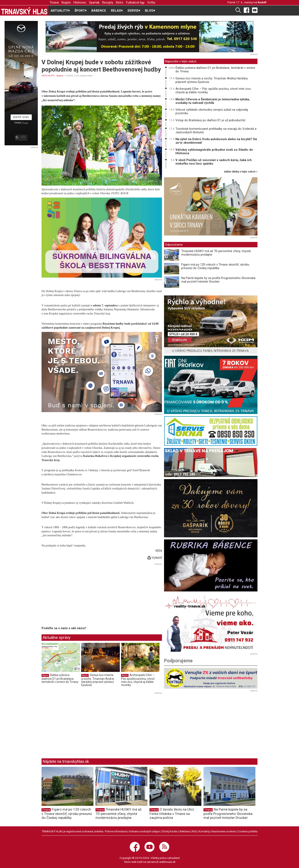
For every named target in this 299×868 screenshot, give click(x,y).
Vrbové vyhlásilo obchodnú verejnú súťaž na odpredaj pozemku (212, 111)
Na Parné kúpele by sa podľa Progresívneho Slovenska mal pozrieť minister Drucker (218, 280)
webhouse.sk (167, 862)
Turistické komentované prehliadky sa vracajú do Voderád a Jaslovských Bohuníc (216, 131)
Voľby (151, 2)
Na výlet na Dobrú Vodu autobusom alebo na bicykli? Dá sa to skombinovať (216, 141)
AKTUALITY (48, 75)
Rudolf (262, 2)
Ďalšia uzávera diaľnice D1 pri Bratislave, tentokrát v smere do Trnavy (60, 678)
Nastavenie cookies (224, 831)
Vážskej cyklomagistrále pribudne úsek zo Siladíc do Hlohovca (214, 151)
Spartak (94, 2)
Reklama (185, 831)
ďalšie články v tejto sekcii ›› (241, 172)
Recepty (108, 2)
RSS (194, 831)
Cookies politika (248, 831)
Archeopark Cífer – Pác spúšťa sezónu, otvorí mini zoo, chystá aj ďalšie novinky (138, 680)
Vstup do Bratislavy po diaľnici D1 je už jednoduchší (210, 120)
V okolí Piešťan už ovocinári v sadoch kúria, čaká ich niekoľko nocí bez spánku (214, 162)
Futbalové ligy (135, 2)
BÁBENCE (99, 11)
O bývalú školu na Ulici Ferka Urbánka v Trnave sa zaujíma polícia (172, 813)
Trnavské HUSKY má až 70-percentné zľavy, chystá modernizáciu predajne (216, 253)
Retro (120, 2)
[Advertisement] (76, 595)
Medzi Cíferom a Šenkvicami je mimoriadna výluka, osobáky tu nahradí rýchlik (213, 101)
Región (66, 2)
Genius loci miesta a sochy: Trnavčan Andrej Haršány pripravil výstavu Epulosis (98, 680)
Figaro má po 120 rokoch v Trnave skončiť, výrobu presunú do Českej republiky (215, 266)
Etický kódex (170, 831)
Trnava (54, 2)
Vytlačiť (155, 558)
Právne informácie (116, 831)
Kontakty (204, 831)
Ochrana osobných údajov (145, 831)
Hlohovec (80, 2)
